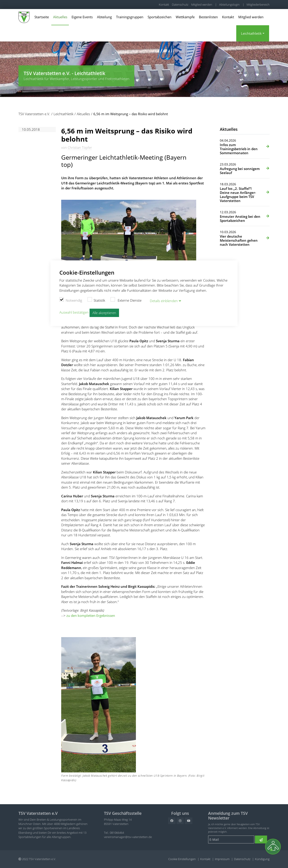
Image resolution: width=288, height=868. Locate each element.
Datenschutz (180, 5)
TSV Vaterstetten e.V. (32, 5)
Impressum (222, 859)
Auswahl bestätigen (74, 312)
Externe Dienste (126, 300)
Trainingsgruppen (130, 17)
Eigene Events (82, 17)
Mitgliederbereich (258, 5)
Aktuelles (60, 17)
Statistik (96, 300)
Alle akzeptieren (104, 313)
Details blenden (164, 301)
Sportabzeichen (160, 17)
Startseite (42, 17)
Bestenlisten (208, 17)
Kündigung (262, 859)
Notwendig (71, 300)
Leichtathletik (251, 33)
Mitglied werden (202, 5)
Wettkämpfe (185, 17)
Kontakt (164, 5)
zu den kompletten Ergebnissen (91, 615)
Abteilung (104, 17)
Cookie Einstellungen (182, 859)
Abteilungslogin (229, 5)
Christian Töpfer (80, 147)
